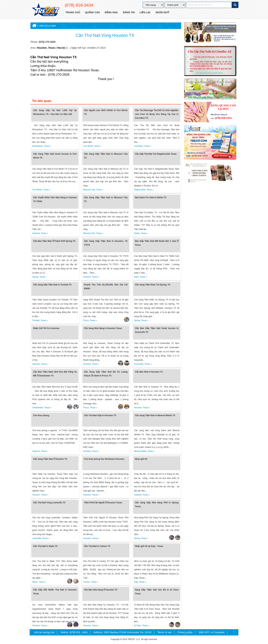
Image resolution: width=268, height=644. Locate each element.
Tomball (36, 320)
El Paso (138, 626)
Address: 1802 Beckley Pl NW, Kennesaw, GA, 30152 (123, 632)
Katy (136, 582)
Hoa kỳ (61, 48)
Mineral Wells (140, 451)
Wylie (35, 582)
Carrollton (139, 146)
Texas (51, 48)
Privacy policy (185, 632)
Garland (36, 233)
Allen (136, 277)
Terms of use (165, 632)
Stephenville (140, 190)
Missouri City (89, 190)
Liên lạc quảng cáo (44, 632)
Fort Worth (88, 146)
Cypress (36, 451)
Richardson (38, 146)
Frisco (86, 320)
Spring (35, 277)
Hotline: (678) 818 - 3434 (74, 632)
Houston (42, 48)
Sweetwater (38, 408)
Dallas (137, 233)
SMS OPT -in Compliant (212, 632)
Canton (87, 582)
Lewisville (37, 538)
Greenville (139, 364)
